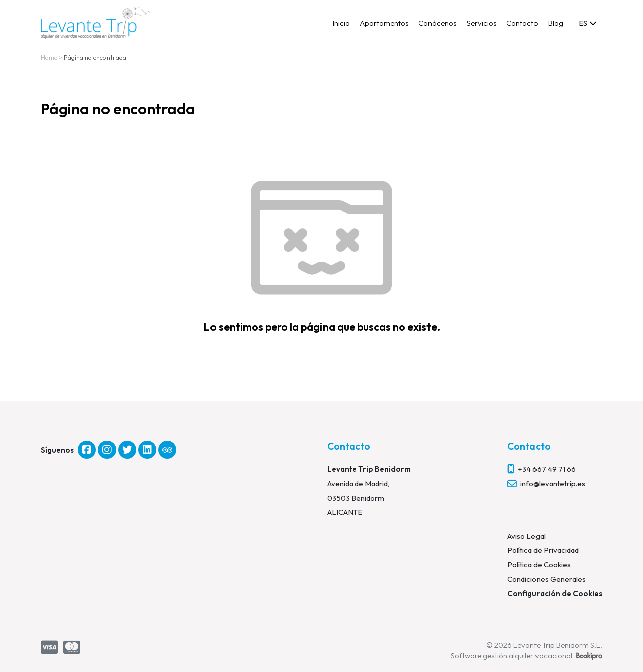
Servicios (482, 23)
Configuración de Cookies (555, 593)
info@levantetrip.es (553, 483)
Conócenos (438, 23)
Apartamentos (384, 23)
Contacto (522, 23)
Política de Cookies (539, 565)
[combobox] (587, 23)
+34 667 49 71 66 (547, 469)
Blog (556, 23)
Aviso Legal (526, 536)
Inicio (341, 23)
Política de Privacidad (543, 550)
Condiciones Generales (547, 579)
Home (49, 57)
